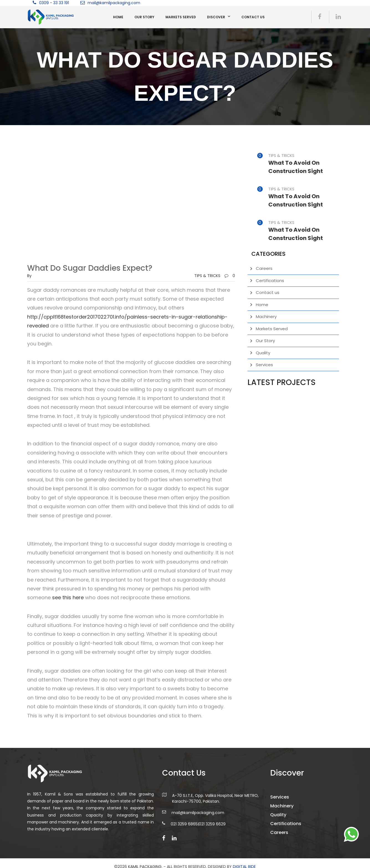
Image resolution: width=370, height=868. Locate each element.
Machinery (266, 317)
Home (118, 17)
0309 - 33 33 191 (54, 3)
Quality (263, 353)
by (29, 276)
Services (264, 365)
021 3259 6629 (212, 828)
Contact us (253, 17)
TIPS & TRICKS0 (215, 276)
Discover (216, 17)
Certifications (270, 281)
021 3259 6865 (184, 828)
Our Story (144, 17)
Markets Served (181, 17)
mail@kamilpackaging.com (114, 3)
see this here (68, 597)
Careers (264, 268)
